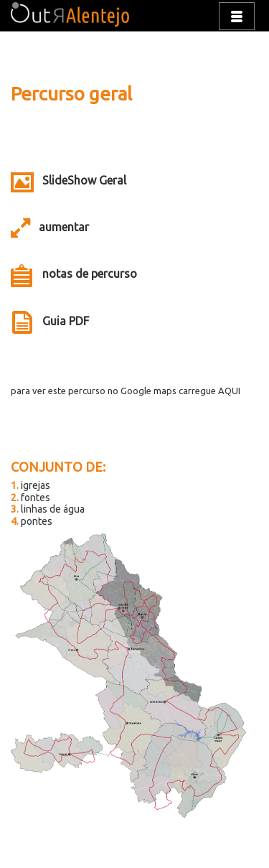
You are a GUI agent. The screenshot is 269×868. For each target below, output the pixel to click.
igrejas (30, 485)
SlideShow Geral (84, 180)
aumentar (64, 227)
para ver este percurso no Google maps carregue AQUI (126, 391)
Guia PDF (66, 321)
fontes (30, 498)
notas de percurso (90, 274)
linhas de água (48, 509)
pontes (32, 521)
